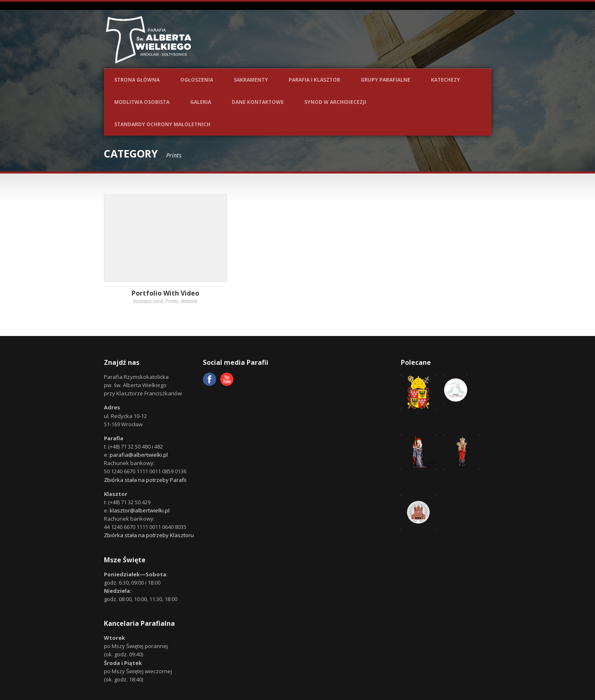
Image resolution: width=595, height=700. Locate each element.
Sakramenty (251, 80)
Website (189, 301)
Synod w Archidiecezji (335, 102)
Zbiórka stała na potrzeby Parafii (145, 480)
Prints (172, 301)
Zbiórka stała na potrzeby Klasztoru (149, 535)
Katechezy (446, 80)
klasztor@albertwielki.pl (140, 510)
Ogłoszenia (197, 80)
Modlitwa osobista (142, 102)
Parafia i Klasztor (314, 80)
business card (148, 301)
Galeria (201, 102)
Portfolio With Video (165, 293)
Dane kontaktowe (258, 102)
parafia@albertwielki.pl (139, 455)
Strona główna (137, 80)
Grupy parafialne (386, 80)
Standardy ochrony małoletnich (162, 124)
